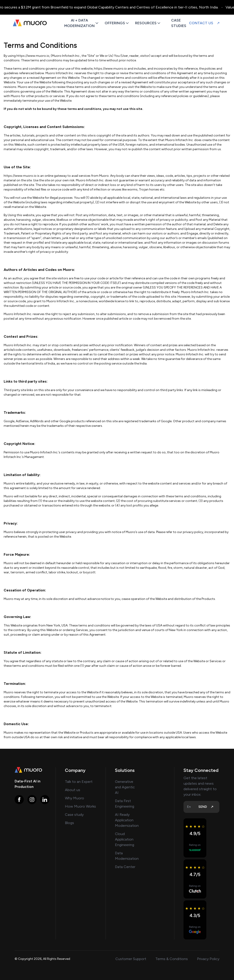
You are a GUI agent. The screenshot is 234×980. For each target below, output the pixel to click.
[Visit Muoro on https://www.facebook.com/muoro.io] (19, 800)
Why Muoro (74, 798)
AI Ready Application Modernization (127, 820)
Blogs (69, 823)
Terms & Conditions (172, 959)
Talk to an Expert (79, 782)
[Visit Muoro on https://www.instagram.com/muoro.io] (32, 800)
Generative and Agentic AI (125, 787)
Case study (74, 815)
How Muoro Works (80, 806)
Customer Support (131, 959)
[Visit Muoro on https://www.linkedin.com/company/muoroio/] (45, 800)
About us (73, 790)
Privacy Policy (208, 959)
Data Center (125, 867)
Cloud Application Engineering (125, 839)
